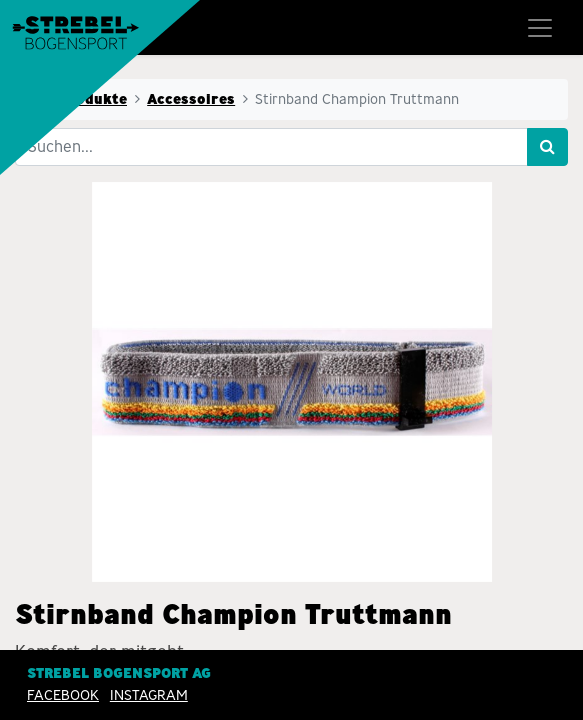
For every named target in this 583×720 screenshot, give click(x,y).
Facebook (63, 695)
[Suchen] (547, 147)
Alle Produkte (77, 99)
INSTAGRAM (149, 695)
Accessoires (191, 99)
